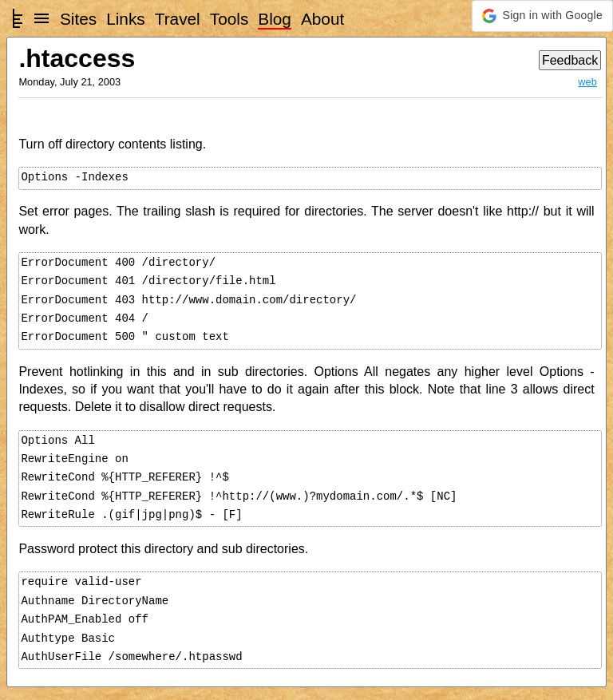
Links (126, 19)
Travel (178, 19)
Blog (275, 19)
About (322, 19)
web (587, 82)
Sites (78, 19)
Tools (229, 19)
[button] (542, 16)
